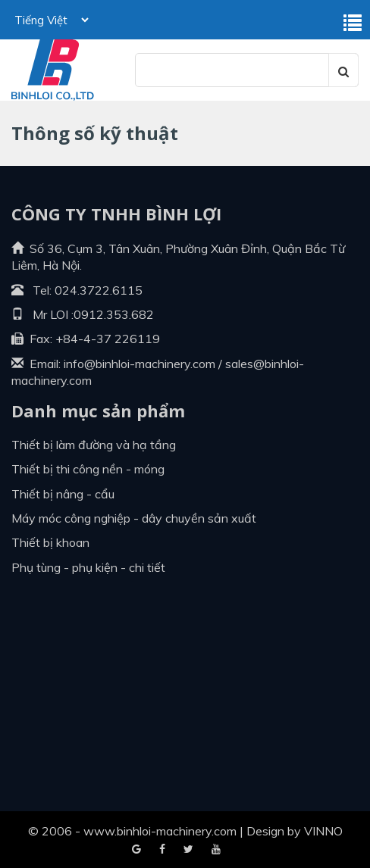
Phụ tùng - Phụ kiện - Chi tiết (88, 567)
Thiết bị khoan (50, 542)
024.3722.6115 (99, 290)
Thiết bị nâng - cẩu (63, 494)
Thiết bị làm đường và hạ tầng (94, 445)
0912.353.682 (114, 314)
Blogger (216, 850)
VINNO (323, 831)
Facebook (136, 850)
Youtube (188, 850)
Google (162, 850)
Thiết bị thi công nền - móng (88, 469)
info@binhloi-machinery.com (140, 364)
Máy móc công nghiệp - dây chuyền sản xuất (134, 518)
